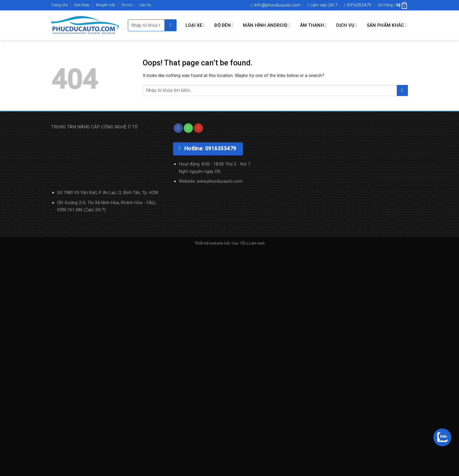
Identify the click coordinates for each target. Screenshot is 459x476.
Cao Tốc (239, 243)
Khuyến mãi (106, 5)
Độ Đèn (224, 25)
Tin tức (127, 5)
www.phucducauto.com (220, 181)
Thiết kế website (209, 243)
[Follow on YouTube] (198, 128)
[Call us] (188, 128)
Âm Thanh (313, 25)
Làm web (257, 243)
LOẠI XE (195, 25)
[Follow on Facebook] (178, 128)
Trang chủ (59, 5)
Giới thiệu (82, 5)
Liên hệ (145, 5)
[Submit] (171, 25)
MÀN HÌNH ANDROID (267, 25)
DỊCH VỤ (347, 25)
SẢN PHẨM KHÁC (387, 25)
